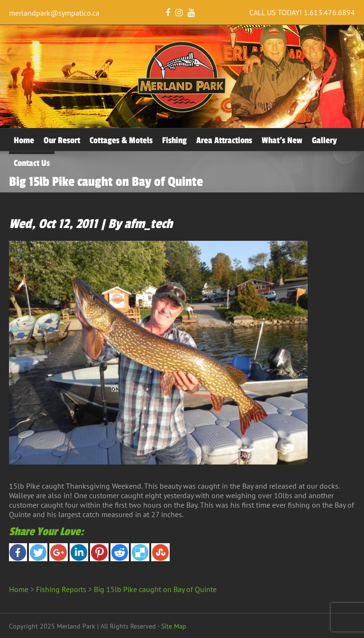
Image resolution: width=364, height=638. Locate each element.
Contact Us (32, 163)
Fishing (174, 140)
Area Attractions (224, 140)
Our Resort (62, 140)
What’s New (282, 140)
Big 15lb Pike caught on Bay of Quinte (155, 589)
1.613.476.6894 (329, 12)
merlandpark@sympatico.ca (54, 13)
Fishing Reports (61, 589)
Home (24, 140)
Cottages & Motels (121, 140)
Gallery (324, 140)
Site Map (174, 626)
